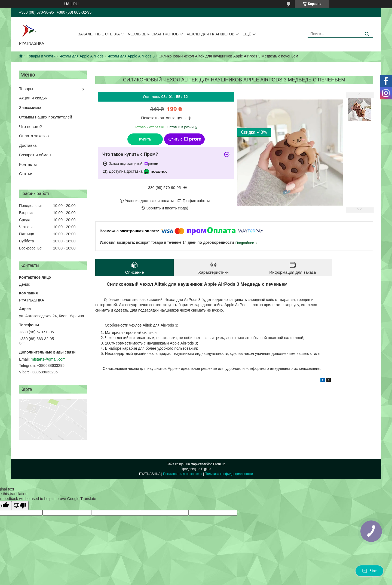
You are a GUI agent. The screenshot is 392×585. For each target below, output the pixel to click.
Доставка (28, 145)
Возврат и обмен (35, 155)
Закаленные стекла (99, 34)
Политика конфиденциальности (229, 474)
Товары (26, 89)
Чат (369, 571)
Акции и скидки (33, 98)
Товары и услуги (41, 56)
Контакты (28, 164)
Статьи (26, 174)
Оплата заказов (34, 136)
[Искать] (367, 34)
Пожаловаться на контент (183, 474)
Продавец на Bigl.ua (196, 469)
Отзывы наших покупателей (46, 117)
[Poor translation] (20, 506)
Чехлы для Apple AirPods (82, 56)
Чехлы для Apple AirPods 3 (131, 56)
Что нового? (30, 127)
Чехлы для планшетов (211, 34)
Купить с (184, 139)
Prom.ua (219, 464)
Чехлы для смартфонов (153, 34)
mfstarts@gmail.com (48, 359)
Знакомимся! (31, 107)
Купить (145, 139)
